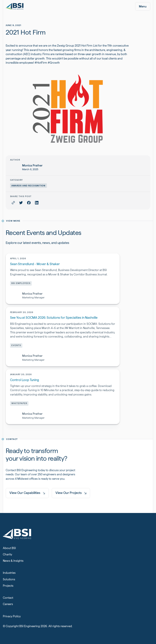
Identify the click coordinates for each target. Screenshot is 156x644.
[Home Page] (15, 6)
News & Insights (13, 561)
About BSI (9, 548)
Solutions (9, 579)
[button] (143, 6)
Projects (8, 586)
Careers (8, 604)
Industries (9, 573)
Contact (8, 598)
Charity (7, 554)
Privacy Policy (12, 616)
